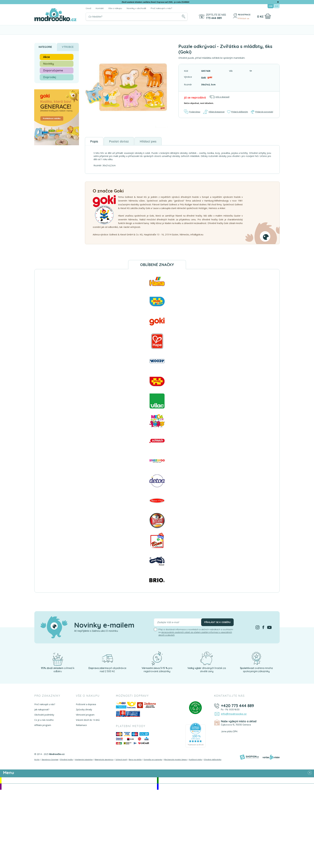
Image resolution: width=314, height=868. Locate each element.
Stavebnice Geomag (50, 760)
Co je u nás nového (44, 721)
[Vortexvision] (271, 758)
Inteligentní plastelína (84, 760)
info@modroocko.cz (233, 715)
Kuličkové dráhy (196, 760)
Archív (37, 760)
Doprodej (50, 77)
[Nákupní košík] (268, 16)
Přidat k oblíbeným (238, 112)
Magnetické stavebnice (104, 760)
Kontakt (100, 8)
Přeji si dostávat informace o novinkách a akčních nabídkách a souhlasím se (196, 633)
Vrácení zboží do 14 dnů (87, 721)
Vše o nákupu (115, 8)
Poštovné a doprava (85, 705)
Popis (96, 142)
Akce (47, 57)
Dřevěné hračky (67, 760)
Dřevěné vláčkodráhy (213, 760)
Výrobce (68, 47)
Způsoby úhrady (83, 711)
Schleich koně (121, 760)
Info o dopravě (219, 97)
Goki (204, 77)
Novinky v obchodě (136, 8)
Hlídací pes (159, 142)
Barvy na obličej (135, 760)
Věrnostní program (85, 716)
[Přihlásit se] (234, 16)
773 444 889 (213, 18)
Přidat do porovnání (262, 112)
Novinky (49, 64)
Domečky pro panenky (153, 760)
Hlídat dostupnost (214, 112)
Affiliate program (43, 726)
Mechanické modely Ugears (176, 760)
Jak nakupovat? (42, 711)
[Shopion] (249, 758)
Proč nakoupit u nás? (161, 8)
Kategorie (45, 47)
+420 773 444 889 (238, 707)
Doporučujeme (53, 70)
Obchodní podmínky (44, 716)
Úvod (88, 8)
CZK (271, 6)
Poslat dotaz (192, 112)
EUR (277, 6)
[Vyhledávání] (136, 17)
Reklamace (81, 726)
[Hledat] (183, 17)
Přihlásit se (244, 18)
